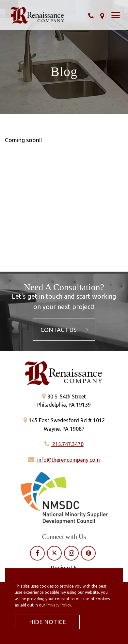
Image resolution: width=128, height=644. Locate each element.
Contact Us (64, 330)
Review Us (64, 568)
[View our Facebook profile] (37, 553)
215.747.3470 (64, 444)
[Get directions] (102, 16)
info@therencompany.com (64, 460)
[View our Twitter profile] (54, 553)
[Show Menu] (116, 15)
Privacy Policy (59, 605)
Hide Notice (48, 622)
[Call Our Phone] (91, 16)
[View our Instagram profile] (72, 553)
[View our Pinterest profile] (88, 553)
